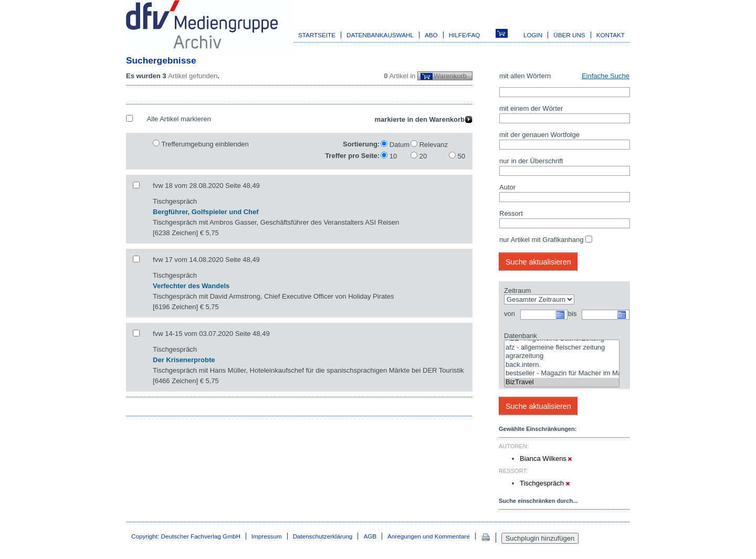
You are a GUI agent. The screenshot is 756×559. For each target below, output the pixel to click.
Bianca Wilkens (546, 458)
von (510, 314)
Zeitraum (517, 291)
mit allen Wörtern (525, 76)
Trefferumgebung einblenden (205, 144)
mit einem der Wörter (531, 108)
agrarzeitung (562, 356)
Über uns (569, 35)
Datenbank (521, 336)
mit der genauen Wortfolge (539, 135)
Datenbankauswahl (380, 35)
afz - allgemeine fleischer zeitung (562, 348)
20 (423, 156)
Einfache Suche (606, 76)
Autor (507, 187)
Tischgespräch (545, 483)
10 (393, 156)
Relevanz (434, 145)
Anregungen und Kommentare (429, 536)
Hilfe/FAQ (465, 35)
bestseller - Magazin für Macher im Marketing (562, 373)
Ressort (511, 213)
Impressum (267, 536)
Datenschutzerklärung (323, 536)
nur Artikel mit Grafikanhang (541, 240)
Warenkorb (450, 76)
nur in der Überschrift (531, 161)
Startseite (317, 35)
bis (573, 314)
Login (533, 35)
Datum (400, 145)
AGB (370, 536)
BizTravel (562, 382)
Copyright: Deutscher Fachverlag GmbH (186, 536)
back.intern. (562, 365)
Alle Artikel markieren (179, 119)
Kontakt (611, 35)
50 (461, 156)
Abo (431, 35)
